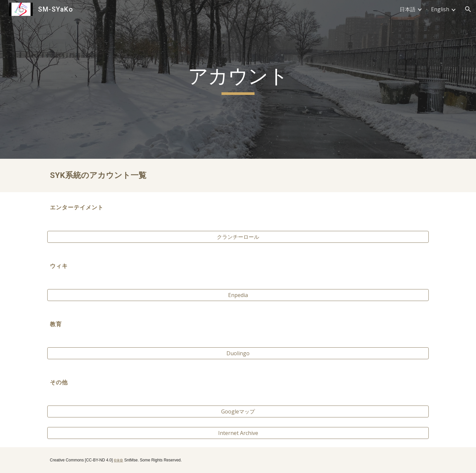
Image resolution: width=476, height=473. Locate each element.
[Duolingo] (238, 353)
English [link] (440, 9)
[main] (238, 79)
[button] (468, 9)
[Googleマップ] (238, 411)
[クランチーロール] (238, 237)
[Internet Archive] (238, 433)
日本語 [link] (408, 9)
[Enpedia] (238, 295)
